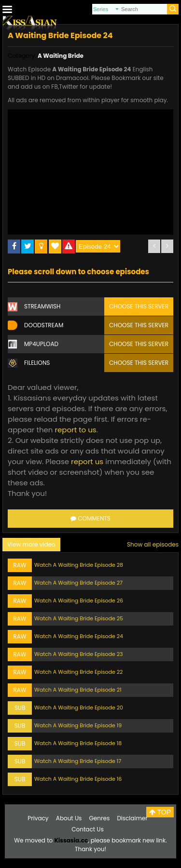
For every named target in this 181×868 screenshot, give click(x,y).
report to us (75, 430)
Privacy (38, 818)
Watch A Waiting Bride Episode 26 (79, 601)
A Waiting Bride (61, 56)
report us (87, 461)
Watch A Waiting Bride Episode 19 (78, 725)
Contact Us (87, 829)
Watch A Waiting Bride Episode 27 (78, 583)
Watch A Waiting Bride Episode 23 (79, 654)
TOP (160, 812)
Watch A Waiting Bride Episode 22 (78, 672)
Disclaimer (132, 818)
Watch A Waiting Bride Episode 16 (78, 779)
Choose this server (139, 306)
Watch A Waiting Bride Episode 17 (78, 761)
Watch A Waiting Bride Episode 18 (78, 743)
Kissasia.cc (71, 840)
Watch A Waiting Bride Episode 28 (79, 565)
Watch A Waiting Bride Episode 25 (79, 618)
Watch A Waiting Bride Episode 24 (79, 636)
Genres (100, 818)
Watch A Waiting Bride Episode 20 (79, 708)
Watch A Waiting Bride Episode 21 (78, 690)
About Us (69, 818)
